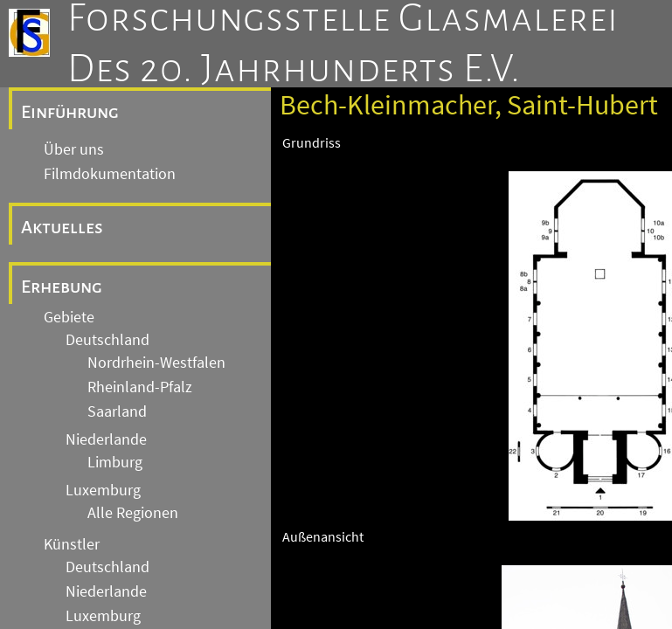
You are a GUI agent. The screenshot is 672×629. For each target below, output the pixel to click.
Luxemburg (103, 490)
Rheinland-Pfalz (140, 387)
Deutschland (107, 340)
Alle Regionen (133, 513)
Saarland (117, 411)
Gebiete (69, 317)
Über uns (74, 149)
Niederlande (106, 439)
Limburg (115, 462)
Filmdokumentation (110, 174)
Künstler (72, 544)
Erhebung (62, 287)
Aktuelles (62, 227)
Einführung (70, 112)
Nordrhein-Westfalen (156, 363)
